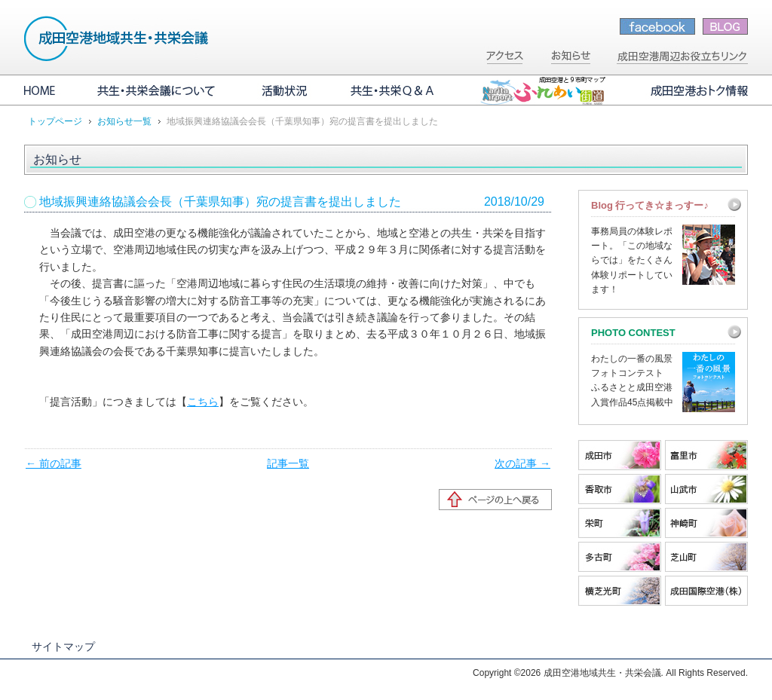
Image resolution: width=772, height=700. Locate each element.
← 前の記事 (54, 463)
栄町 (620, 523)
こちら (203, 402)
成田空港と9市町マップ (542, 90)
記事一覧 (288, 463)
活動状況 (284, 90)
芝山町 (706, 557)
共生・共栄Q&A (394, 90)
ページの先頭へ (495, 500)
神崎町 (706, 523)
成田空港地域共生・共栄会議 (116, 38)
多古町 (620, 557)
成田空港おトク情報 (688, 90)
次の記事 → (522, 463)
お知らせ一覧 (124, 121)
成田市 (620, 455)
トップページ (55, 121)
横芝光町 (620, 591)
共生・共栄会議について (158, 90)
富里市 (706, 455)
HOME (51, 90)
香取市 (620, 489)
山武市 (706, 489)
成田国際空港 (706, 591)
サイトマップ (63, 647)
